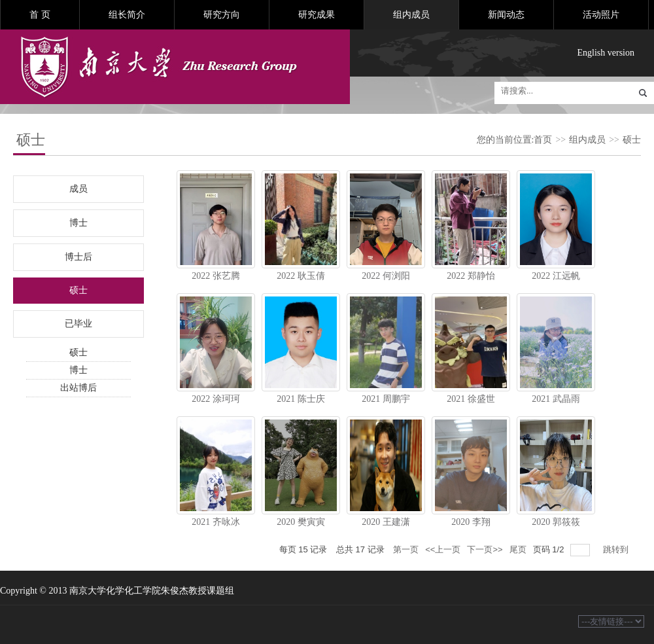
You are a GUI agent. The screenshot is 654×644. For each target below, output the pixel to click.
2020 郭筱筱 (556, 522)
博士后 (78, 257)
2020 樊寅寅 (301, 522)
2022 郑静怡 (471, 276)
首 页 (40, 15)
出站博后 (78, 388)
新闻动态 (506, 15)
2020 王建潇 (386, 522)
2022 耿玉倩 (301, 276)
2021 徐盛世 (471, 399)
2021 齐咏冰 (216, 522)
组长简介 (127, 15)
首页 (543, 140)
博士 (78, 223)
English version (606, 53)
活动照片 (601, 15)
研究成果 (317, 15)
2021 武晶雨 (556, 399)
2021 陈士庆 (301, 399)
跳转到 (617, 549)
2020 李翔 (471, 522)
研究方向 (222, 15)
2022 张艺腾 (216, 276)
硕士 (632, 140)
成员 (78, 189)
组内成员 (411, 15)
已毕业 (78, 324)
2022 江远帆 (556, 276)
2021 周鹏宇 (386, 399)
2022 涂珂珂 (216, 399)
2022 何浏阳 (386, 276)
